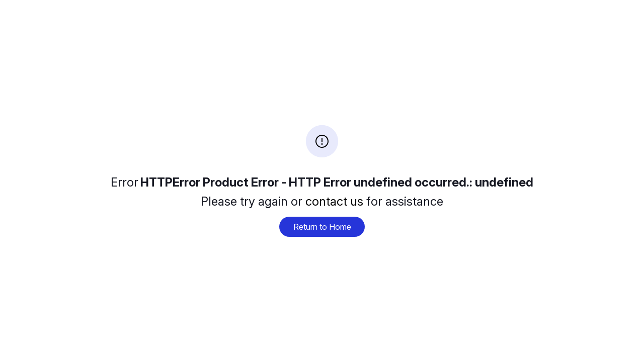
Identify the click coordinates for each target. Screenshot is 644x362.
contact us (334, 201)
